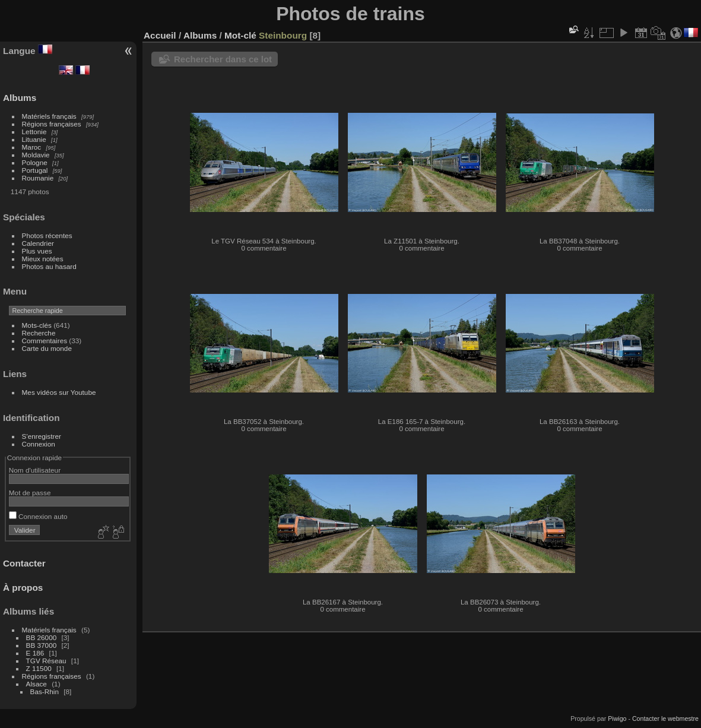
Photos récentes (47, 235)
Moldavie (36, 155)
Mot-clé (240, 35)
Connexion (39, 444)
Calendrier (38, 243)
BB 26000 (42, 637)
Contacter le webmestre (665, 718)
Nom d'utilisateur (35, 470)
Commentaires (45, 341)
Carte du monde (47, 348)
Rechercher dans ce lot (223, 59)
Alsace (37, 684)
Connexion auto (38, 516)
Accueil (160, 35)
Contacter (24, 563)
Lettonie (34, 132)
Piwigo (617, 718)
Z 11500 (39, 668)
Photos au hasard (49, 266)
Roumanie (38, 178)
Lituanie (34, 139)
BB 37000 (42, 645)
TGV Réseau (46, 661)
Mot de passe (30, 493)
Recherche (39, 333)
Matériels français (49, 116)
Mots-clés (37, 325)
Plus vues (37, 251)
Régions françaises (52, 124)
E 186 (35, 653)
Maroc (32, 147)
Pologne (35, 162)
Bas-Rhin (45, 691)
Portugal (35, 170)
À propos (23, 588)
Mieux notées (43, 259)
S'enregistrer (42, 436)
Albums (20, 98)
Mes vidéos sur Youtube (59, 392)
